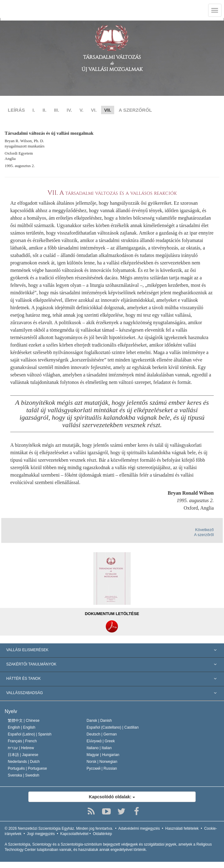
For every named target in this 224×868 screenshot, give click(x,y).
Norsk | (102, 762)
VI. (94, 110)
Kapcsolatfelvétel (75, 834)
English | (22, 727)
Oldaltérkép (102, 834)
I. (34, 110)
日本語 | (23, 755)
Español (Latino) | (30, 734)
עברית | (21, 748)
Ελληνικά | (101, 741)
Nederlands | (24, 762)
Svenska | (23, 775)
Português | (27, 768)
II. (45, 110)
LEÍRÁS (16, 110)
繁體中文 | (24, 721)
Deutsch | (102, 734)
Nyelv (11, 711)
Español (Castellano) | (112, 727)
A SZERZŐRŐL (135, 110)
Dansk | (99, 721)
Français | (22, 741)
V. (81, 110)
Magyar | (103, 755)
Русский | (102, 768)
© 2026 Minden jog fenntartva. (59, 828)
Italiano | (99, 748)
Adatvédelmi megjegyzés (139, 828)
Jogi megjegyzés (41, 834)
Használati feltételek (182, 828)
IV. (69, 110)
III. (56, 110)
